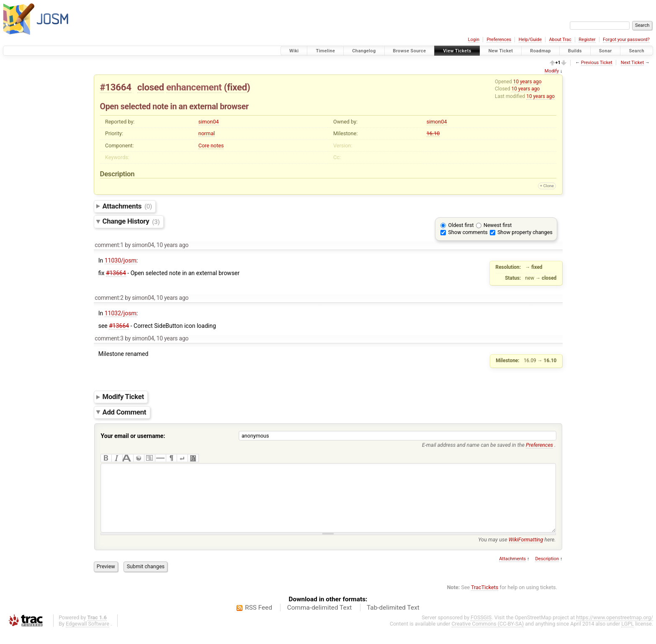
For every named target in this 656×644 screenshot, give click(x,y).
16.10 (433, 133)
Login (474, 40)
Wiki (294, 51)
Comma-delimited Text (320, 620)
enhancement (194, 87)
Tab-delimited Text (393, 620)
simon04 (209, 122)
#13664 (116, 87)
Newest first (498, 225)
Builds (575, 51)
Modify (552, 71)
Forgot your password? (626, 40)
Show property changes (525, 232)
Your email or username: (133, 436)
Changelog (364, 51)
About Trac (560, 40)
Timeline (325, 51)
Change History (131, 222)
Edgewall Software (87, 636)
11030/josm (121, 260)
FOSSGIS (481, 630)
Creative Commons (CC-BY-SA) (488, 636)
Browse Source (410, 51)
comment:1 (109, 245)
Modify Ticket (123, 397)
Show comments (468, 232)
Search (637, 51)
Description (547, 571)
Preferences (499, 40)
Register (587, 40)
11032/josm (121, 313)
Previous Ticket (597, 63)
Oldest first (461, 225)
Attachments (127, 206)
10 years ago (527, 82)
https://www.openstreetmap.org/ (615, 630)
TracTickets (485, 600)
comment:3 (109, 338)
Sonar (606, 51)
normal (207, 133)
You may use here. (517, 552)
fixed (237, 87)
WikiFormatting (526, 552)
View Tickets (457, 51)
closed (151, 87)
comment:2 (109, 298)
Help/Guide (530, 40)
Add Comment (125, 412)
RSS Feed (259, 620)
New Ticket (501, 51)
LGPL (628, 636)
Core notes (211, 146)
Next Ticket (632, 63)
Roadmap (540, 51)
